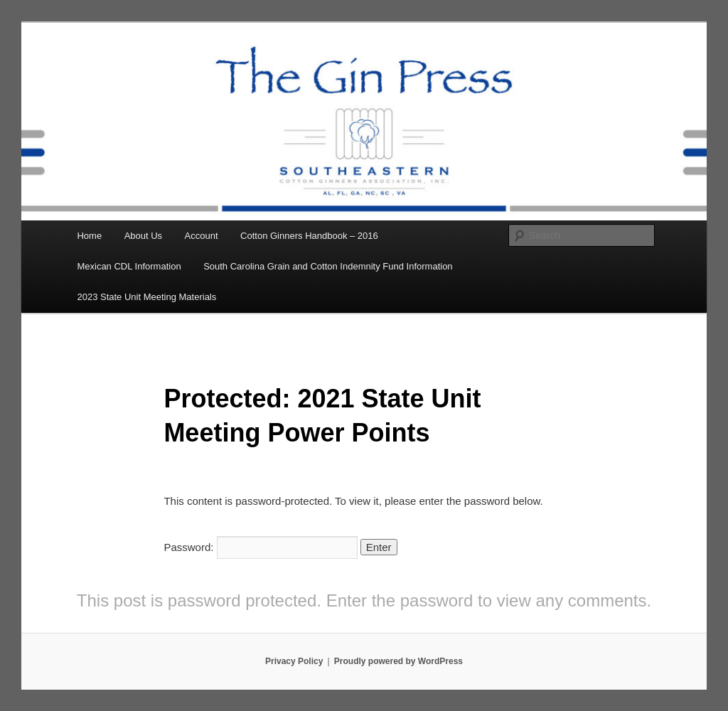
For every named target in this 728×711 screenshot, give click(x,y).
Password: (260, 547)
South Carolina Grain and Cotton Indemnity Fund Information (328, 266)
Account (202, 236)
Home (89, 236)
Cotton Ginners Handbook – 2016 (309, 236)
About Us (143, 236)
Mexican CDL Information (129, 266)
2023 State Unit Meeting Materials (146, 297)
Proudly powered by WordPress (398, 661)
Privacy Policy (294, 661)
